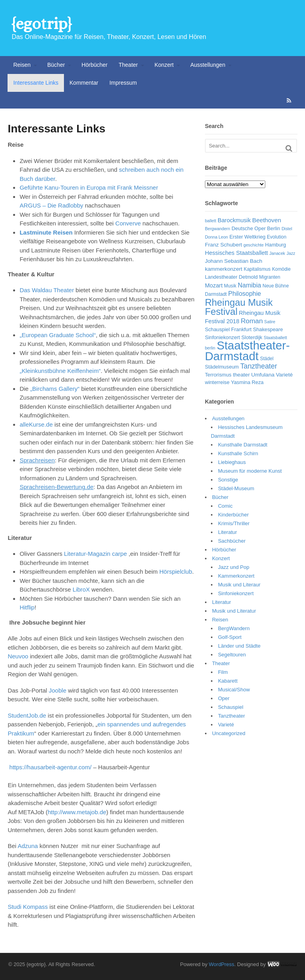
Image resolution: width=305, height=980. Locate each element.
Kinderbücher (233, 515)
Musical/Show (234, 690)
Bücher (56, 65)
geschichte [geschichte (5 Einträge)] (254, 245)
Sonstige (228, 480)
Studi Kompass (28, 907)
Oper (224, 698)
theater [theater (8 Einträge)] (241, 375)
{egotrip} (42, 24)
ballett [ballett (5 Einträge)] (210, 221)
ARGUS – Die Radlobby (51, 205)
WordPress (222, 964)
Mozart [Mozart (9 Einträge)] (214, 285)
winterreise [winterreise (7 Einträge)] (217, 382)
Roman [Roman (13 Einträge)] (252, 321)
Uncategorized (229, 733)
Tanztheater (232, 716)
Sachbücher (232, 541)
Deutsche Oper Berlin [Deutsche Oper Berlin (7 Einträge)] (256, 228)
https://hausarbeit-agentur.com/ (51, 767)
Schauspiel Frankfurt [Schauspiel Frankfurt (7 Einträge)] (228, 329)
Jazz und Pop (234, 567)
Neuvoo (19, 656)
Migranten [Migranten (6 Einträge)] (270, 277)
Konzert (164, 65)
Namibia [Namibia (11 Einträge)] (250, 285)
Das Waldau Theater (47, 290)
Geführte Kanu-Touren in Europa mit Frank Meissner (89, 187)
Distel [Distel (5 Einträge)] (287, 229)
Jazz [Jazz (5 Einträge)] (291, 253)
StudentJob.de (27, 715)
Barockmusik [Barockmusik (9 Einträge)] (234, 220)
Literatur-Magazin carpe (96, 554)
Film (223, 672)
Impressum (123, 83)
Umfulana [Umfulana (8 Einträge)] (263, 375)
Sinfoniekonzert (236, 593)
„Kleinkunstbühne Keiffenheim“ (60, 371)
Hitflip (27, 607)
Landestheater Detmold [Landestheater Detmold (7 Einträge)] (231, 277)
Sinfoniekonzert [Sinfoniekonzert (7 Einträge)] (222, 337)
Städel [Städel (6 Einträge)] (267, 359)
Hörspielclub (176, 572)
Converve (128, 223)
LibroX (81, 589)
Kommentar (84, 83)
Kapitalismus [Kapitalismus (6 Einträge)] (257, 269)
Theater (128, 65)
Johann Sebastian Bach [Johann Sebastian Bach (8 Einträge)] (234, 261)
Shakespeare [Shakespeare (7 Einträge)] (268, 329)
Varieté (226, 725)
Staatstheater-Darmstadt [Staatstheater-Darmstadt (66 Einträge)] (247, 351)
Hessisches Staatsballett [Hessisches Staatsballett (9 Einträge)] (236, 253)
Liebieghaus (232, 462)
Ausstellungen (208, 65)
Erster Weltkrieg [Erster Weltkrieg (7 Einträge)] (248, 237)
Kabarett (228, 681)
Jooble (58, 690)
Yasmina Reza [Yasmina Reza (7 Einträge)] (247, 382)
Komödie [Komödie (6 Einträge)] (281, 269)
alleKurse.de (36, 424)
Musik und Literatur (234, 611)
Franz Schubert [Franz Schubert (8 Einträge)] (223, 245)
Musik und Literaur (239, 585)
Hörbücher (94, 65)
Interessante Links (36, 83)
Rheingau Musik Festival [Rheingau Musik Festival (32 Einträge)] (239, 307)
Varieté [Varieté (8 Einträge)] (284, 375)
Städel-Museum (236, 488)
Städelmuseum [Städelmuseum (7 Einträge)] (222, 367)
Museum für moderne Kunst (250, 471)
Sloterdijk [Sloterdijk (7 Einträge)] (252, 337)
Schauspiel (231, 707)
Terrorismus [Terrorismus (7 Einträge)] (218, 375)
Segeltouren (232, 655)
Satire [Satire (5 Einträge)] (270, 322)
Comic (225, 506)
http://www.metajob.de (77, 812)
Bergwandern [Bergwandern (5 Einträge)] (217, 229)
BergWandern (234, 628)
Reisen (22, 65)
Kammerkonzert (236, 576)
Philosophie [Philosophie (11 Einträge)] (244, 294)
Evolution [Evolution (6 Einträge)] (277, 237)
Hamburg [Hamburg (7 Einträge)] (276, 245)
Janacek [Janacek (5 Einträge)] (277, 253)
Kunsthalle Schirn (238, 453)
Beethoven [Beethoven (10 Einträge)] (267, 220)
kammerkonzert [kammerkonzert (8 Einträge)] (224, 269)
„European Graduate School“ (58, 335)
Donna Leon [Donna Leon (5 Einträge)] (216, 237)
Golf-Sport (230, 637)
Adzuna (28, 846)
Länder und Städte (239, 646)
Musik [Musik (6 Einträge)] (230, 286)
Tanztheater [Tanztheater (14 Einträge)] (259, 366)
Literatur (228, 532)
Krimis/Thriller (234, 523)
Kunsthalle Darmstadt (243, 445)
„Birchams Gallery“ (55, 389)
